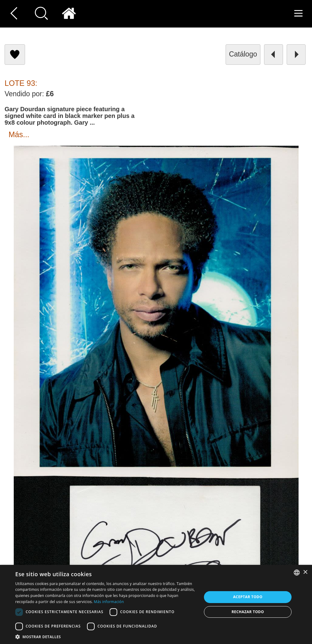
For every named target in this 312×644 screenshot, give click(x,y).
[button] (106, 637)
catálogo (243, 54)
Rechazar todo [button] (248, 612)
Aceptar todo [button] (248, 597)
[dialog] (156, 604)
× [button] (305, 572)
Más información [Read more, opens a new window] (109, 602)
